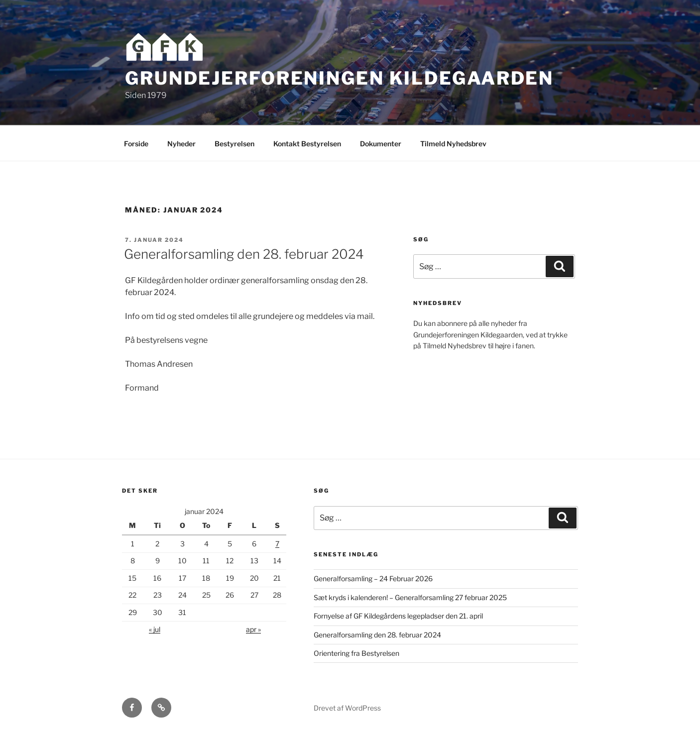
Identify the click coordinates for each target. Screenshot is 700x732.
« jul (155, 629)
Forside (136, 144)
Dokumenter (381, 144)
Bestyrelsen (234, 144)
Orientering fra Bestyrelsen (356, 653)
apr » (253, 629)
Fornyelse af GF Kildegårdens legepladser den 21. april (398, 616)
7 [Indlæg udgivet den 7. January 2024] (277, 544)
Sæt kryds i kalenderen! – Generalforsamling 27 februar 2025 (410, 597)
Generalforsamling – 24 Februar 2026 (373, 578)
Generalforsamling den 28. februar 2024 (244, 254)
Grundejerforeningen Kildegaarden (339, 78)
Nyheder (181, 144)
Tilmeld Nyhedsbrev (453, 144)
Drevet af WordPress (347, 708)
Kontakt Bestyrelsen (307, 144)
